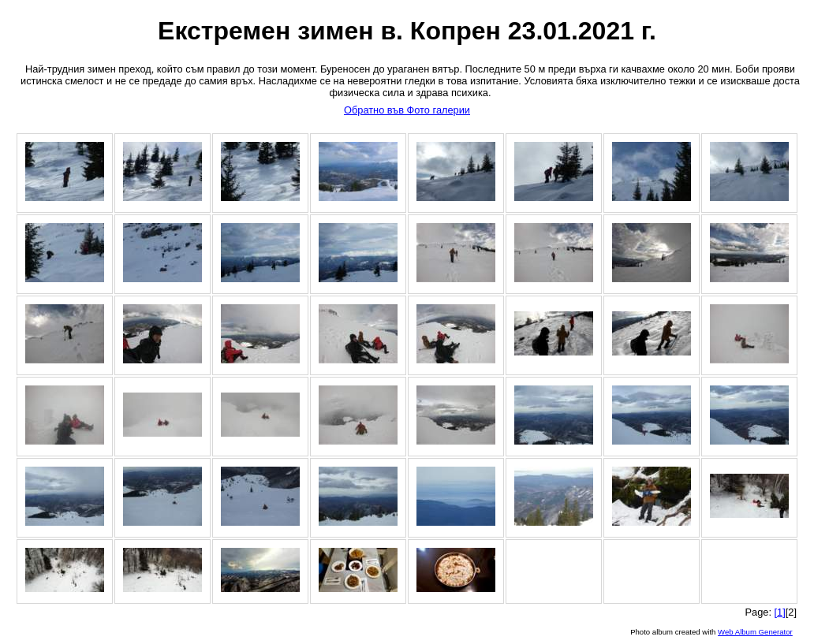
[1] (780, 612)
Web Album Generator (755, 632)
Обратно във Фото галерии (407, 110)
